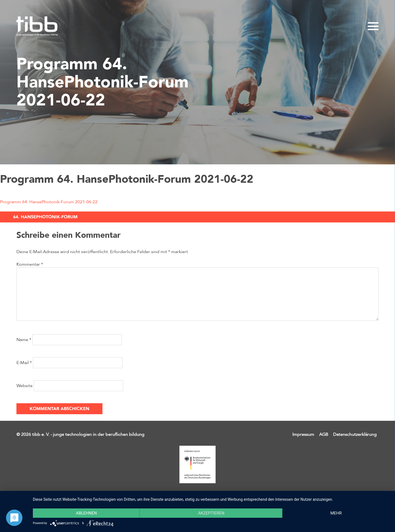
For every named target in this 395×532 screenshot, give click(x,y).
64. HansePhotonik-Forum (45, 217)
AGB (324, 434)
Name (24, 340)
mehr (336, 513)
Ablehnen (86, 513)
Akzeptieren (211, 513)
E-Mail (24, 363)
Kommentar (30, 264)
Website (25, 386)
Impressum (303, 434)
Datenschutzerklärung (355, 434)
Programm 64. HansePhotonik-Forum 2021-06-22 (49, 202)
